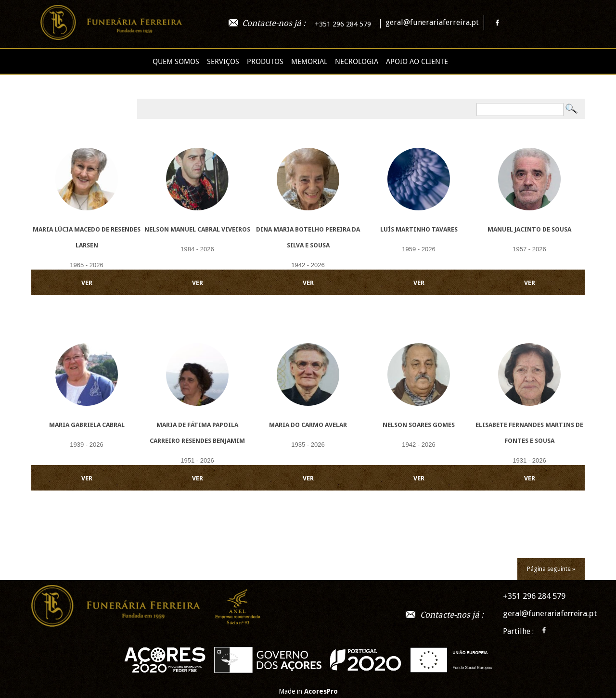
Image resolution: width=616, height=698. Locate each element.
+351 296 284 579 (343, 24)
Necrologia (357, 62)
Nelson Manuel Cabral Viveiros (197, 229)
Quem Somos (176, 62)
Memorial (309, 62)
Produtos (265, 62)
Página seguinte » (551, 569)
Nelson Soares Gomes (419, 425)
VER (87, 283)
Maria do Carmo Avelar (308, 425)
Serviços (223, 62)
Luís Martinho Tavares (419, 229)
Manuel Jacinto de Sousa (529, 229)
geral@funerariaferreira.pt (432, 22)
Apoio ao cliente (417, 62)
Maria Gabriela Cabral (87, 425)
